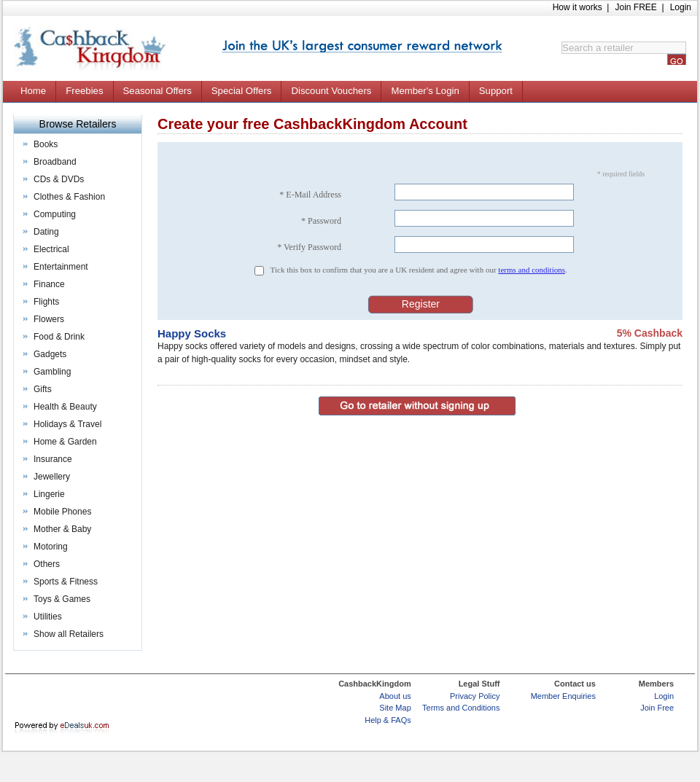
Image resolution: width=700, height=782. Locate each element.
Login (681, 7)
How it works (577, 7)
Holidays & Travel (67, 424)
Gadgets (50, 354)
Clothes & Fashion (69, 197)
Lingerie (49, 494)
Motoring (51, 547)
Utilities (48, 617)
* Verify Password (309, 247)
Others (47, 564)
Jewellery (52, 477)
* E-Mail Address (310, 195)
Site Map (395, 708)
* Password (321, 221)
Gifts (43, 389)
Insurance (53, 459)
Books (46, 144)
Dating (46, 232)
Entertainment (61, 267)
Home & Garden (65, 442)
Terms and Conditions (461, 708)
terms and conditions (532, 270)
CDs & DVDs (59, 179)
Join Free (657, 708)
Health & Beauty (65, 407)
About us (395, 696)
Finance (49, 284)
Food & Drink (59, 337)
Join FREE (635, 7)
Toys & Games (62, 599)
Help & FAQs (388, 720)
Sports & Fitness (66, 582)
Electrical (51, 249)
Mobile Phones (62, 512)
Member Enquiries (563, 696)
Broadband (55, 162)
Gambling (52, 372)
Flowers (49, 319)
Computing (55, 214)
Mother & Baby (62, 529)
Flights (46, 302)
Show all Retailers (69, 634)
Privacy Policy (475, 696)
